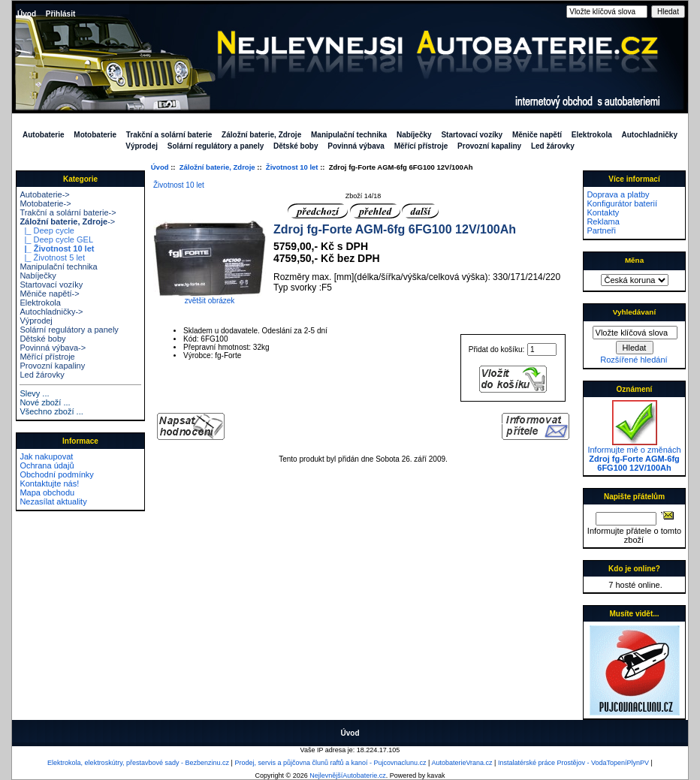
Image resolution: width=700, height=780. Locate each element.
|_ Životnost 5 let (52, 257)
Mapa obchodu (47, 492)
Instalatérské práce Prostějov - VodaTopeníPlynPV (573, 763)
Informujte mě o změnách (634, 455)
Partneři (601, 230)
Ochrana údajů (47, 465)
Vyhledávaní (634, 312)
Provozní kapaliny (489, 146)
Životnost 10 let (292, 167)
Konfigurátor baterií (622, 203)
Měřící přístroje (421, 146)
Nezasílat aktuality (53, 501)
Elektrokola (592, 135)
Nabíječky (414, 135)
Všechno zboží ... (51, 411)
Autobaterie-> (44, 194)
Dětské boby (296, 146)
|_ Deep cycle (47, 230)
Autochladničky (650, 135)
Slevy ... (34, 393)
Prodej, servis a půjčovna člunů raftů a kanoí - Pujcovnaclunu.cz (330, 763)
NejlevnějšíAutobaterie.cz (348, 775)
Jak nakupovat (46, 456)
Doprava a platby (618, 194)
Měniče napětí (537, 135)
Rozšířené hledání (634, 360)
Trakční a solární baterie (169, 135)
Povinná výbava (356, 146)
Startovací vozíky (472, 135)
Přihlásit (60, 14)
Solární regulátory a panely (216, 146)
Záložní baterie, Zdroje (217, 167)
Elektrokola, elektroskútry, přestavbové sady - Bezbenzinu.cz (138, 763)
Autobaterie (44, 135)
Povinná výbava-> (53, 348)
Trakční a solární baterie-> (68, 212)
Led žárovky (553, 146)
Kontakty (603, 212)
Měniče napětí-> (49, 294)
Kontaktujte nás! (49, 483)
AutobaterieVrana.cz (462, 763)
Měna (634, 260)
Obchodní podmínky (56, 474)
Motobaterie (95, 135)
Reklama (603, 221)
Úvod (27, 14)
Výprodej (142, 146)
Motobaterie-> (45, 203)
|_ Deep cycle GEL (56, 239)
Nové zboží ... (45, 402)
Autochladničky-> (51, 312)
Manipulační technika (349, 135)
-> (67, 221)
